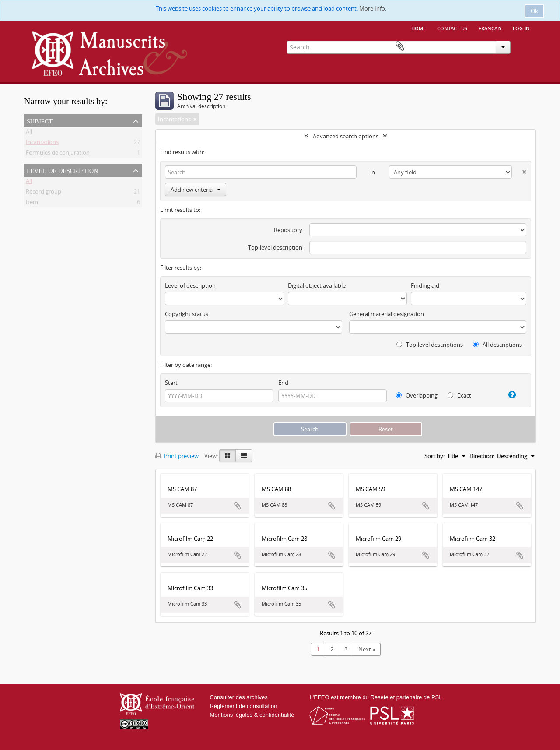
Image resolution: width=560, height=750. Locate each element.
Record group (44, 193)
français (490, 28)
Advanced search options (346, 136)
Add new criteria (196, 190)
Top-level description (275, 247)
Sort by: (434, 456)
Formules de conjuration (58, 154)
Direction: (482, 456)
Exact (459, 395)
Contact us (452, 28)
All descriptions (497, 345)
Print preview (177, 456)
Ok (534, 11)
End (283, 383)
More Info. (373, 8)
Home (418, 28)
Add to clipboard (238, 506)
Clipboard (523, 46)
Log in (521, 28)
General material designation (387, 314)
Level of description (62, 170)
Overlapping (417, 395)
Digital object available (317, 285)
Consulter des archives (238, 697)
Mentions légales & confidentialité (252, 715)
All (29, 133)
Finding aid (425, 285)
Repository (288, 230)
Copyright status (187, 314)
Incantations (42, 144)
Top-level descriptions (430, 345)
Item (32, 204)
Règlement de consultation (243, 706)
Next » (367, 649)
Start (171, 383)
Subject (40, 120)
